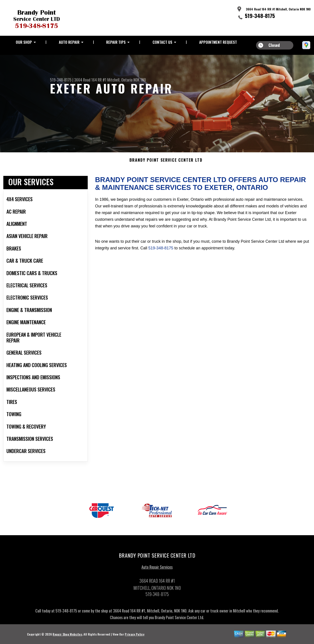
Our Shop (24, 42)
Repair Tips (116, 42)
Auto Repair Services (157, 570)
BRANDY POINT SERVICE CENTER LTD (166, 163)
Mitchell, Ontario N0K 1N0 (127, 80)
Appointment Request (218, 42)
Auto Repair (69, 42)
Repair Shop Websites (67, 637)
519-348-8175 (260, 16)
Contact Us (162, 42)
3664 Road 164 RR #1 (90, 80)
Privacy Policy (134, 637)
